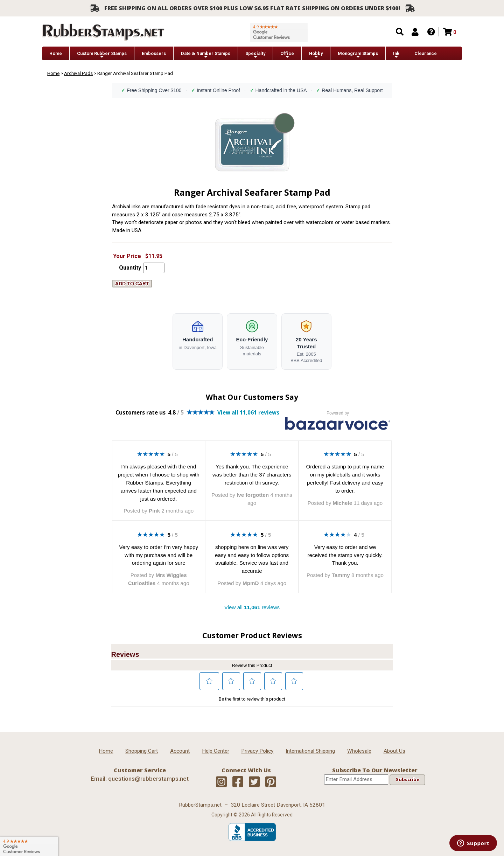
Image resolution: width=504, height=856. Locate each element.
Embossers (154, 53)
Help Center (216, 751)
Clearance (426, 53)
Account (180, 751)
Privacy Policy (257, 751)
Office (287, 55)
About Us (394, 751)
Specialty (255, 55)
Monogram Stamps (358, 55)
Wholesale (359, 751)
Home (56, 53)
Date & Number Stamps (206, 55)
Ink (396, 55)
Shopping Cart (142, 751)
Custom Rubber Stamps (102, 55)
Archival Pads (78, 73)
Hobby (316, 55)
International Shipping (310, 751)
